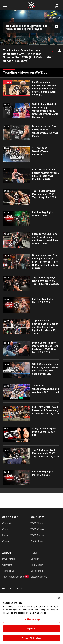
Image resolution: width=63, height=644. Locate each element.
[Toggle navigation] (5, 5)
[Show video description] (52, 51)
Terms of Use (9, 571)
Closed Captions (38, 577)
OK (31, 28)
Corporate (7, 523)
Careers (6, 529)
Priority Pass (37, 541)
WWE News (37, 523)
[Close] (59, 598)
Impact (6, 535)
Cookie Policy (37, 571)
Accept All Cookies (31, 638)
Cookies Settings (31, 619)
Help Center (37, 565)
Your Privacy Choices (9, 577)
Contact (6, 541)
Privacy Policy (9, 559)
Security (35, 559)
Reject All (31, 629)
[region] (31, 619)
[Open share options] (59, 51)
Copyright (7, 565)
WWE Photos (37, 535)
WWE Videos (37, 529)
